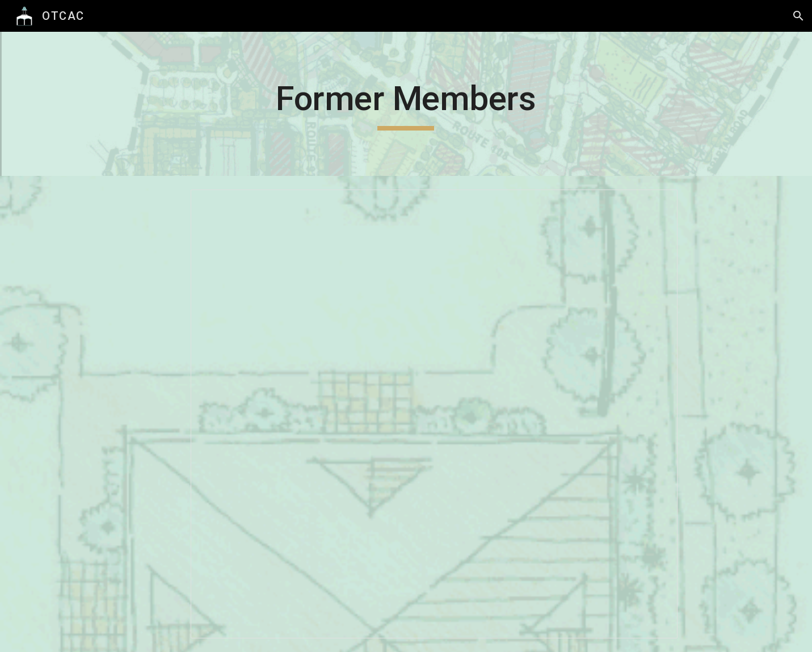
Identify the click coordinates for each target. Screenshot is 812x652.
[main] (406, 104)
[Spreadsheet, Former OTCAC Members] (434, 414)
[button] (798, 16)
